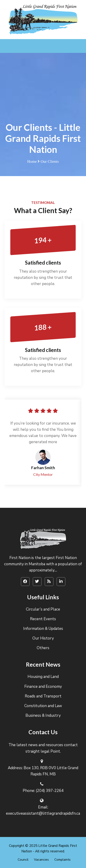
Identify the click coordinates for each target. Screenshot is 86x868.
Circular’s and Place (43, 609)
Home (32, 161)
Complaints (62, 860)
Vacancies (41, 860)
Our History (43, 638)
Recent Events (43, 619)
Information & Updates (43, 629)
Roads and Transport (43, 696)
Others (43, 648)
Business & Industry (43, 715)
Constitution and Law (43, 706)
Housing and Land (43, 677)
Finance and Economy (43, 687)
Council (23, 860)
